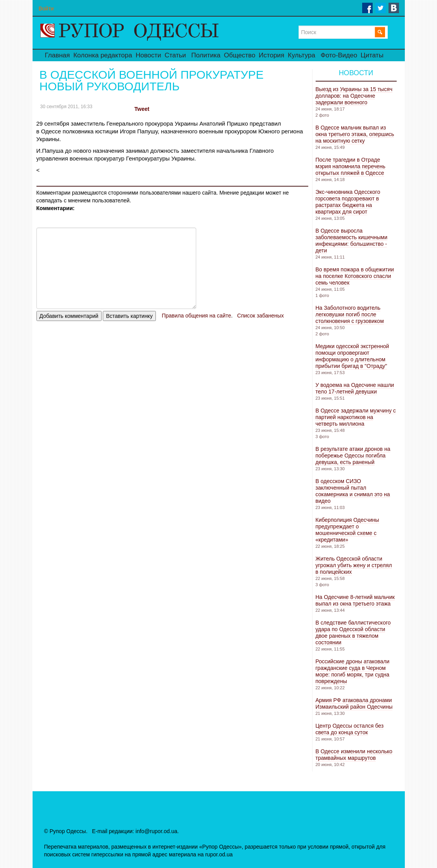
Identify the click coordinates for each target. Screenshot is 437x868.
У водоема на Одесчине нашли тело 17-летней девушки (355, 388)
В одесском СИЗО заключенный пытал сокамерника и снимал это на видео (353, 491)
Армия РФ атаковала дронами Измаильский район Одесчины (354, 703)
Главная (58, 55)
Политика (206, 55)
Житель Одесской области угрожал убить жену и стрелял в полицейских (354, 565)
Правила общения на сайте (196, 316)
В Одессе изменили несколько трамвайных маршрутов (354, 755)
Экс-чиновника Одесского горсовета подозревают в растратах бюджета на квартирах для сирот (348, 202)
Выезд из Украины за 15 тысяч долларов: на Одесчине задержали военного (354, 96)
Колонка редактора (103, 55)
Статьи (175, 55)
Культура (301, 55)
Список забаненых (261, 316)
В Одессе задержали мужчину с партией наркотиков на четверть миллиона (356, 417)
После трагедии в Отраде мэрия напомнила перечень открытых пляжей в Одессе (351, 166)
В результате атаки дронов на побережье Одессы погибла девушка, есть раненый (353, 456)
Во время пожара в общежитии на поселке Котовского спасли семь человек (355, 276)
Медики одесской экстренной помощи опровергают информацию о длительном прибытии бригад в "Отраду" (352, 356)
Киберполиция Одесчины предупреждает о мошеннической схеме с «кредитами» (347, 530)
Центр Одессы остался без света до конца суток (350, 729)
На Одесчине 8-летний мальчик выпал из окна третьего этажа (355, 600)
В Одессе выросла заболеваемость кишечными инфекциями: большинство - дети (352, 241)
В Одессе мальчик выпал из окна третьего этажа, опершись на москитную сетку (355, 134)
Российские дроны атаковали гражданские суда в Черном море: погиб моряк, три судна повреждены (353, 671)
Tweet (142, 109)
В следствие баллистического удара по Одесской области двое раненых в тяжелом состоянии (353, 632)
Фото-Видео (339, 55)
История (271, 55)
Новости (149, 55)
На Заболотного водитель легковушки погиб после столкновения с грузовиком (350, 314)
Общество (240, 55)
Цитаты (372, 55)
